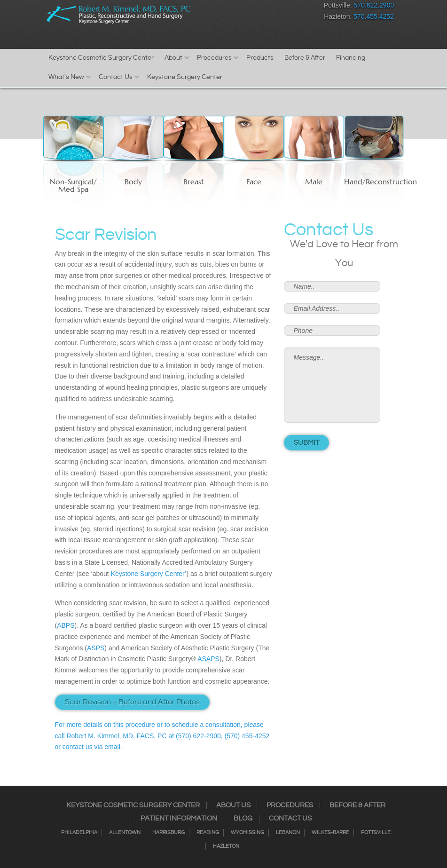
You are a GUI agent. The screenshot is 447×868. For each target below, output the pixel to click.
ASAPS (208, 659)
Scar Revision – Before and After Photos (132, 702)
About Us (233, 805)
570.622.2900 (374, 5)
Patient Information (179, 819)
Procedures (214, 58)
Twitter (257, 7)
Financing (351, 58)
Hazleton (226, 846)
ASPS (96, 648)
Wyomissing (247, 833)
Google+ (290, 7)
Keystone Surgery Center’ (149, 574)
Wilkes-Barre (330, 833)
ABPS (66, 625)
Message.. (332, 385)
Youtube (307, 7)
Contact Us (116, 77)
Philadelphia (79, 833)
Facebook (224, 7)
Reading (208, 833)
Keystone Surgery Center (185, 77)
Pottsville (376, 833)
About (173, 58)
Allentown (125, 833)
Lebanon (288, 833)
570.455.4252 (374, 16)
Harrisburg (169, 833)
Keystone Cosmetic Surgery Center (101, 58)
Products (260, 58)
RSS (274, 7)
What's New (66, 77)
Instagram (241, 7)
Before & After (305, 58)
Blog (243, 819)
